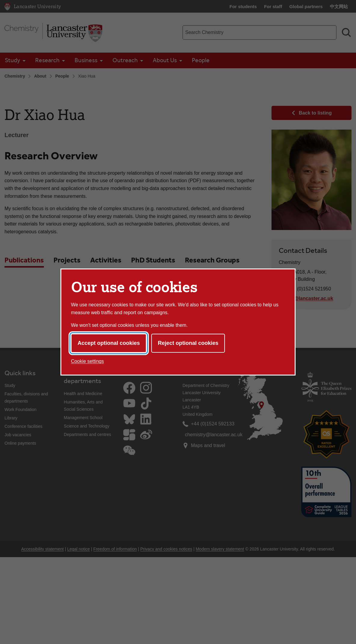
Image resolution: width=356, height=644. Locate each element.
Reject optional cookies (188, 343)
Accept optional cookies (109, 343)
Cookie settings (87, 361)
